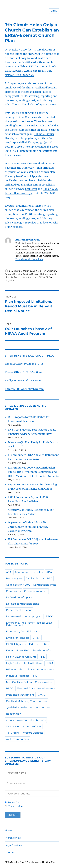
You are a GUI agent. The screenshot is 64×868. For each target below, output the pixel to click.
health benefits (42, 650)
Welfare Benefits (33, 733)
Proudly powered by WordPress (42, 862)
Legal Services (13, 845)
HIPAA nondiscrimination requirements (30, 669)
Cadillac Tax (33, 578)
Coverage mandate (36, 591)
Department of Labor (19, 610)
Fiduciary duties (39, 644)
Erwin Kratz (15, 271)
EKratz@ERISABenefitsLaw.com (24, 389)
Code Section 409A (18, 585)
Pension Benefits (13, 274)
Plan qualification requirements (36, 688)
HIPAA (49, 663)
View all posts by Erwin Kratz (29, 259)
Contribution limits (45, 585)
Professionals (13, 838)
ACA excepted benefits (29, 572)
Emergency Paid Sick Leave (23, 631)
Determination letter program (24, 616)
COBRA (48, 578)
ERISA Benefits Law (14, 862)
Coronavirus (13, 591)
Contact (10, 853)
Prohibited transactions (20, 695)
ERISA (42, 277)
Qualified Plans (30, 274)
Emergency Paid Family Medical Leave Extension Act (29, 624)
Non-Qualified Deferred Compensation (30, 682)
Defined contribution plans (25, 277)
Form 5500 (23, 650)
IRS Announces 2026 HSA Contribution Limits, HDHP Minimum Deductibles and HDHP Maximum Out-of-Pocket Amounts (33, 472)
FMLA (9, 650)
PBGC (10, 688)
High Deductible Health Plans (24, 663)
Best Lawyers (14, 578)
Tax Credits (13, 733)
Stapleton (14, 83)
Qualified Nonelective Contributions (28, 707)
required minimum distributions (26, 720)
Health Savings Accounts (21, 657)
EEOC (50, 616)
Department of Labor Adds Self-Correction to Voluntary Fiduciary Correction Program (28, 527)
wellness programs (17, 739)
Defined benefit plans (19, 597)
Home (9, 830)
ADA (49, 572)
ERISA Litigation (48, 271)
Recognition (14, 714)
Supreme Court (32, 726)
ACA (9, 572)
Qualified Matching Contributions (26, 701)
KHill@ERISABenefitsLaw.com (23, 381)
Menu (54, 11)
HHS (43, 657)
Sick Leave (12, 726)
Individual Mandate (18, 676)
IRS (35, 676)
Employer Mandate (18, 638)
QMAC (42, 695)
